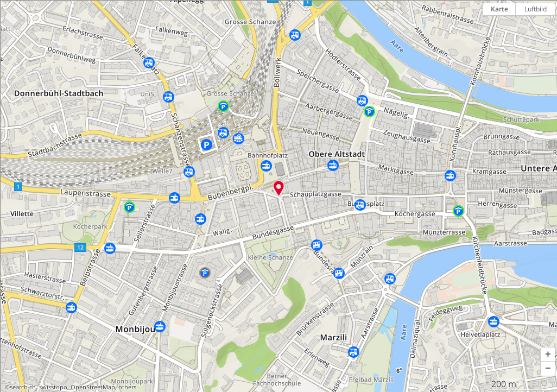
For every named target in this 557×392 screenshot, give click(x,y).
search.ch (23, 387)
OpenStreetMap (93, 387)
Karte (499, 9)
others (127, 387)
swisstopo (53, 387)
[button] (548, 355)
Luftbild (536, 9)
